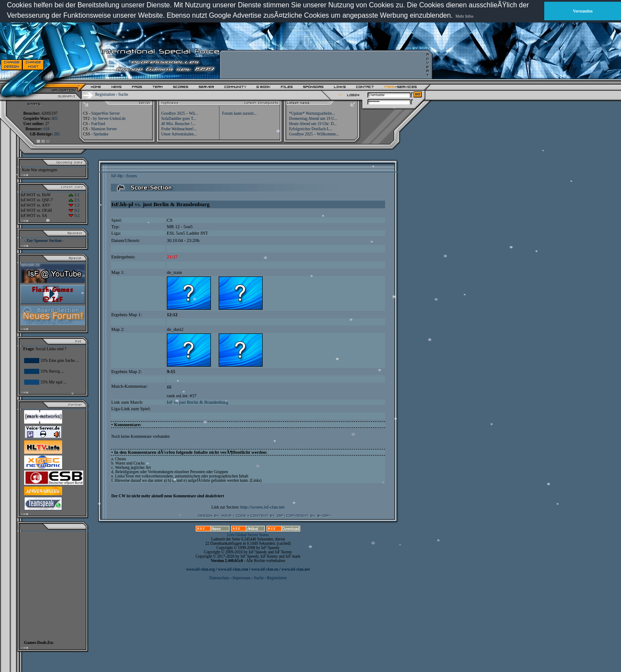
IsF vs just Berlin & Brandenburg (198, 402)
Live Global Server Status (248, 535)
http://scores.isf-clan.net (262, 507)
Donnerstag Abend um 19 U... (313, 119)
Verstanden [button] (583, 11)
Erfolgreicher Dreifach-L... (310, 129)
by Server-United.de (109, 119)
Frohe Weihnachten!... (179, 129)
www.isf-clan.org (200, 569)
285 (57, 134)
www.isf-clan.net (296, 569)
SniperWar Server (105, 113)
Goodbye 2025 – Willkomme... (314, 134)
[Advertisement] (324, 65)
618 (47, 129)
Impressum (241, 578)
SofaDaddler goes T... (179, 119)
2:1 (74, 195)
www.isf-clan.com (233, 569)
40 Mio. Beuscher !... (178, 124)
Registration (105, 94)
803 (55, 119)
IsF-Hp (117, 176)
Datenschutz (220, 578)
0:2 (74, 210)
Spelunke (101, 134)
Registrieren (277, 578)
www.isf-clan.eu (265, 569)
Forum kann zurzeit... (239, 113)
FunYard (98, 124)
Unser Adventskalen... (179, 134)
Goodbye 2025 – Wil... (180, 113)
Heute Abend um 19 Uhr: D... (313, 124)
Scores (131, 176)
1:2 (74, 205)
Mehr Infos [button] (464, 16)
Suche (123, 94)
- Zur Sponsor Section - (44, 241)
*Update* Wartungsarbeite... (312, 113)
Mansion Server (104, 129)
